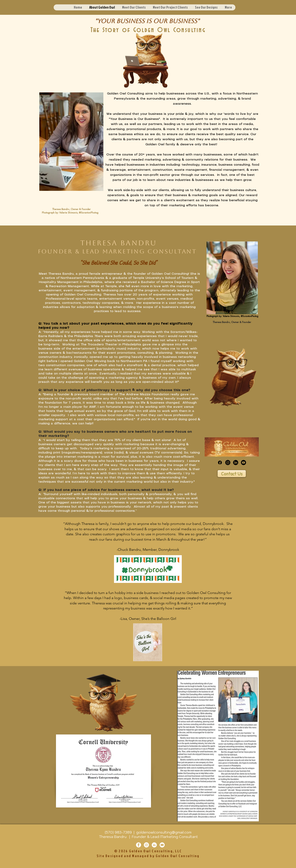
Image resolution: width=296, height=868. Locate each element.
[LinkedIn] (236, 463)
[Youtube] (244, 463)
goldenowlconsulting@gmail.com (164, 832)
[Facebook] (220, 463)
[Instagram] (228, 463)
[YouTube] (162, 845)
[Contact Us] (232, 474)
